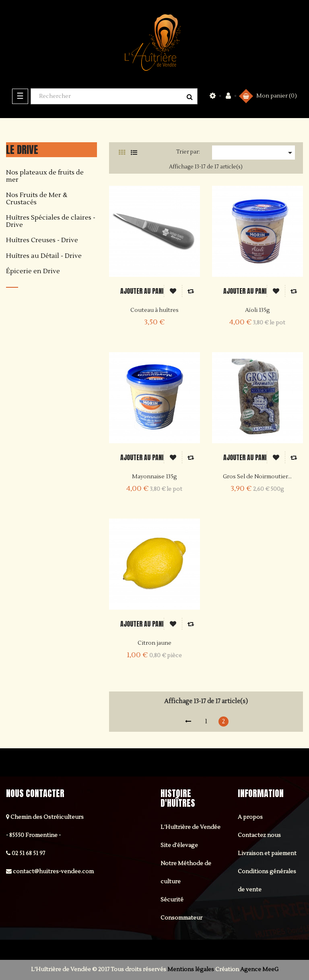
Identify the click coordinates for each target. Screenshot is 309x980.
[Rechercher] (114, 96)
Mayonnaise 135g (154, 477)
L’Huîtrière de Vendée (191, 827)
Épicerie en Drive (33, 272)
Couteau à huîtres (154, 310)
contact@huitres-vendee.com (53, 872)
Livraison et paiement (267, 853)
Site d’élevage (179, 845)
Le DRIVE (22, 150)
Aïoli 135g (257, 310)
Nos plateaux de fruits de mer (45, 176)
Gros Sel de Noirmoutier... (257, 477)
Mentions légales (191, 970)
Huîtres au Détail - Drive (44, 256)
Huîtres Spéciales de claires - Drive (51, 221)
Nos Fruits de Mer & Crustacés (37, 199)
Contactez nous (259, 835)
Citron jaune (154, 643)
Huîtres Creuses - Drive (42, 241)
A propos (250, 817)
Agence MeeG (259, 970)
